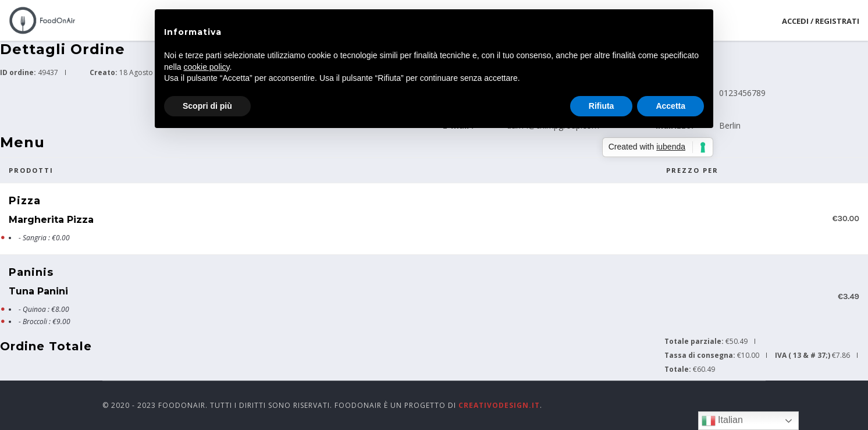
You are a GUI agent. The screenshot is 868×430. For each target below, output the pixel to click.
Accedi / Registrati (821, 21)
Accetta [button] (670, 106)
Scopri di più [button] (207, 106)
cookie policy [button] (206, 67)
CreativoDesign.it (499, 405)
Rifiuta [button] (602, 106)
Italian (722, 421)
